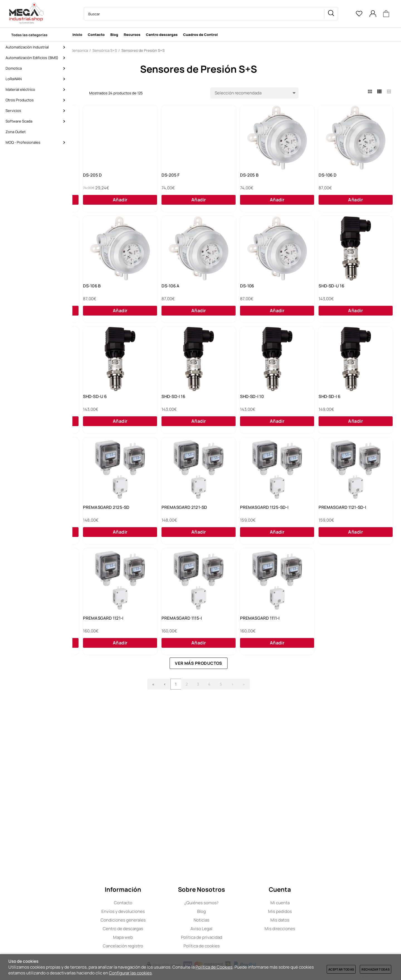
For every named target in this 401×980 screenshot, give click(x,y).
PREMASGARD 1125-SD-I (271, 654)
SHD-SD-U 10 (259, 416)
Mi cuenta (315, 903)
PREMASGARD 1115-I (267, 772)
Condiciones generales (158, 920)
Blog (237, 911)
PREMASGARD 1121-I (187, 772)
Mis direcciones (315, 929)
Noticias (237, 920)
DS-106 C (176, 298)
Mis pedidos (315, 911)
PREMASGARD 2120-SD (349, 535)
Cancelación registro (158, 946)
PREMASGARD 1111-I (346, 772)
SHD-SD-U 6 (338, 416)
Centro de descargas (158, 929)
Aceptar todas (341, 969)
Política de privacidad (237, 937)
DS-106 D (97, 298)
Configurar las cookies (130, 973)
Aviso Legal (237, 929)
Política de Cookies (214, 967)
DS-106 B (255, 298)
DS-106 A (335, 298)
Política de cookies (237, 946)
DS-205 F (255, 179)
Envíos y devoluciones (158, 911)
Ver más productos (240, 821)
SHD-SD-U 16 (180, 416)
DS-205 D (176, 179)
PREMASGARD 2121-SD (190, 654)
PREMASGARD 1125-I (108, 772)
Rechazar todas (376, 969)
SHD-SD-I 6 (257, 535)
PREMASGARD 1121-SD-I (350, 654)
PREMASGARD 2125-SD (111, 654)
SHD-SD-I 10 (179, 535)
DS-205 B (335, 179)
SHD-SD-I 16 (99, 535)
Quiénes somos (237, 903)
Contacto (158, 903)
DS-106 (95, 416)
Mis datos (315, 920)
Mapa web (158, 937)
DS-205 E (97, 179)
